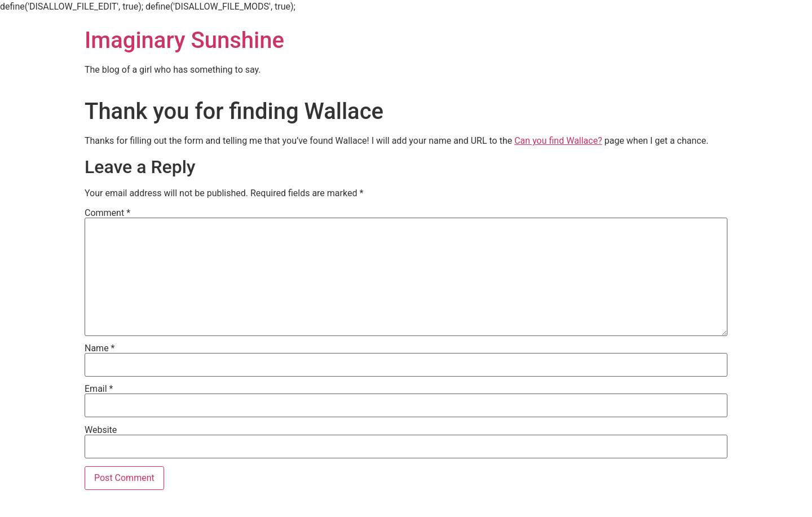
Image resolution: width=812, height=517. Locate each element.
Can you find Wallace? (558, 141)
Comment (107, 213)
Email (99, 389)
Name (100, 348)
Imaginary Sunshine (184, 40)
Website (101, 430)
